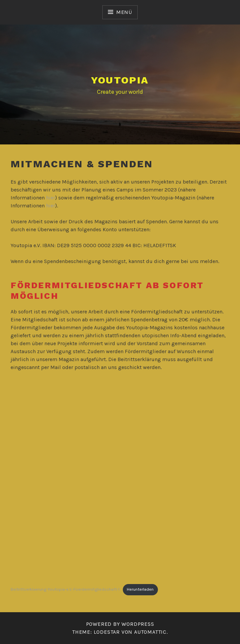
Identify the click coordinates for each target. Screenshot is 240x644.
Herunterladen (140, 589)
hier (51, 198)
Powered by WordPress (120, 624)
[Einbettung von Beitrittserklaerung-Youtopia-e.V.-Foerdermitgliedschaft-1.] (120, 479)
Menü (124, 12)
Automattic (150, 632)
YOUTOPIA (120, 80)
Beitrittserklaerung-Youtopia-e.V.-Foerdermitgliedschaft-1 (65, 589)
